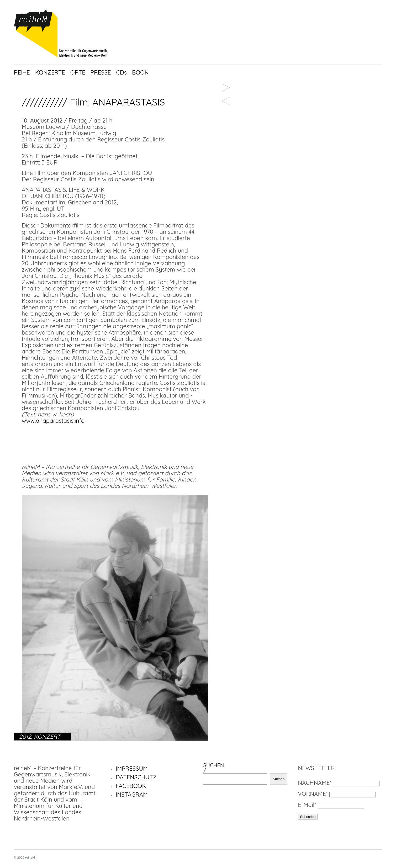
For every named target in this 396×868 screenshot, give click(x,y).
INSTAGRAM (132, 795)
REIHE (22, 72)
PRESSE (101, 72)
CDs (121, 72)
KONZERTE (50, 72)
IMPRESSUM (132, 769)
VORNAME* (313, 794)
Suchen (279, 779)
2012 (25, 737)
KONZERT (47, 737)
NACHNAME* (315, 783)
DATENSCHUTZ (136, 777)
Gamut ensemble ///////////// (226, 104)
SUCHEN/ (213, 768)
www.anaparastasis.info (53, 421)
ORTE (78, 72)
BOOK (140, 72)
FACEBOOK (131, 786)
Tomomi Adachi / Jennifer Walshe (226, 90)
